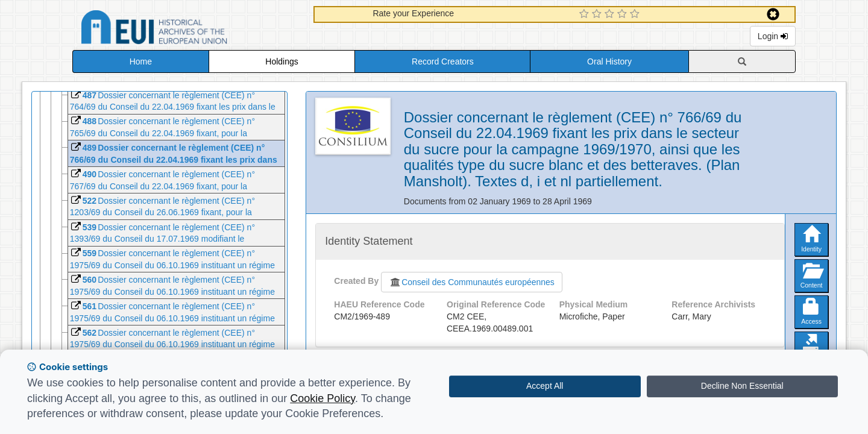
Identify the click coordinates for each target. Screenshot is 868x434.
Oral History (609, 61)
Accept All (545, 386)
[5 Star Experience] (636, 14)
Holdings (281, 61)
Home (141, 61)
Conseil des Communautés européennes (472, 282)
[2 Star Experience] (598, 14)
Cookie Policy (322, 398)
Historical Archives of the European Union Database (188, 29)
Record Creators (443, 61)
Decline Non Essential (742, 386)
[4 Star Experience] (624, 14)
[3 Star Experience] (611, 14)
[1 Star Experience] (586, 14)
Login (773, 36)
